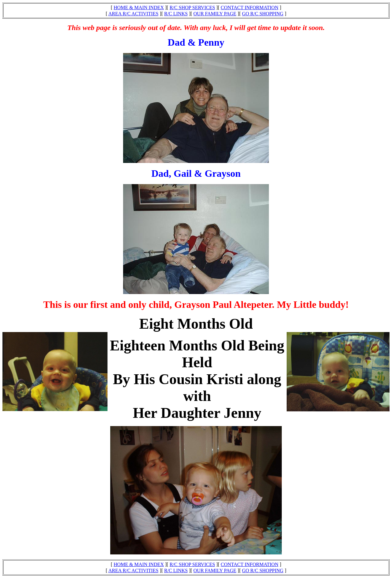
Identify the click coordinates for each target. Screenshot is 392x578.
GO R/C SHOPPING (263, 14)
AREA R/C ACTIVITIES (134, 14)
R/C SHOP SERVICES (192, 8)
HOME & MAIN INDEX (139, 8)
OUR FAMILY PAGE (215, 14)
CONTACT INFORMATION (250, 8)
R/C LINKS (176, 14)
